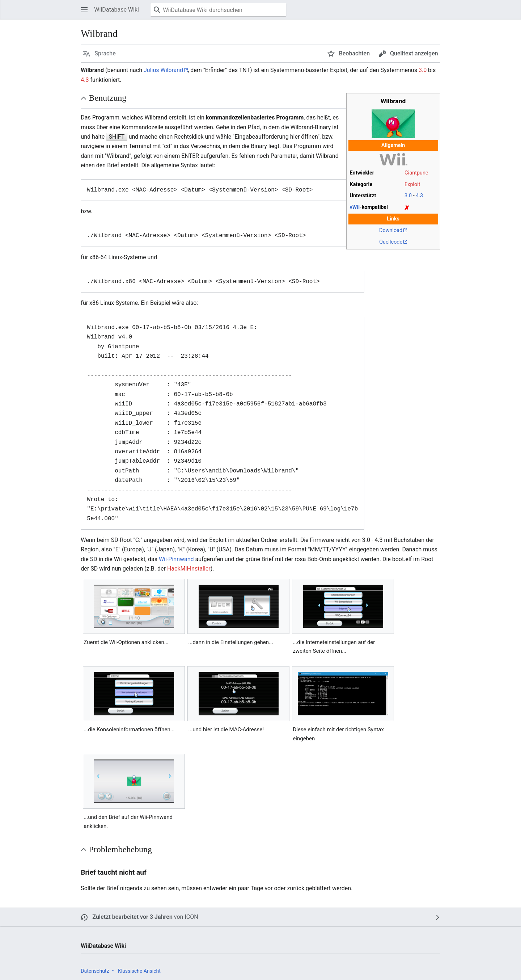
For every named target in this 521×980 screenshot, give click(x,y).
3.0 (423, 70)
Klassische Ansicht (139, 971)
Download (391, 230)
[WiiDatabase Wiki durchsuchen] (218, 10)
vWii (355, 207)
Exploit (412, 184)
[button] (84, 10)
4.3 (85, 80)
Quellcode (391, 242)
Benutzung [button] (107, 98)
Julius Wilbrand (163, 70)
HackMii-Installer (189, 569)
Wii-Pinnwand (176, 559)
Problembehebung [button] (120, 849)
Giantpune (416, 173)
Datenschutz (95, 971)
